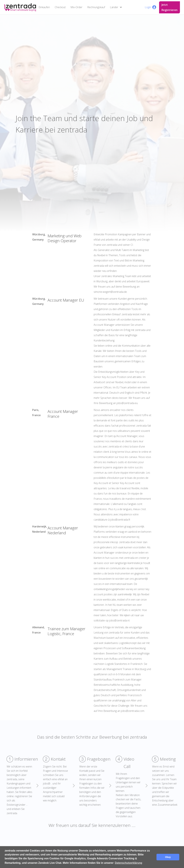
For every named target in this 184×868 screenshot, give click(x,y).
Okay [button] (168, 857)
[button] (117, 7)
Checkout (60, 7)
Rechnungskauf (96, 7)
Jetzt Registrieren (170, 7)
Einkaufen (44, 7)
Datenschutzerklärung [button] (128, 863)
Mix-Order (76, 7)
